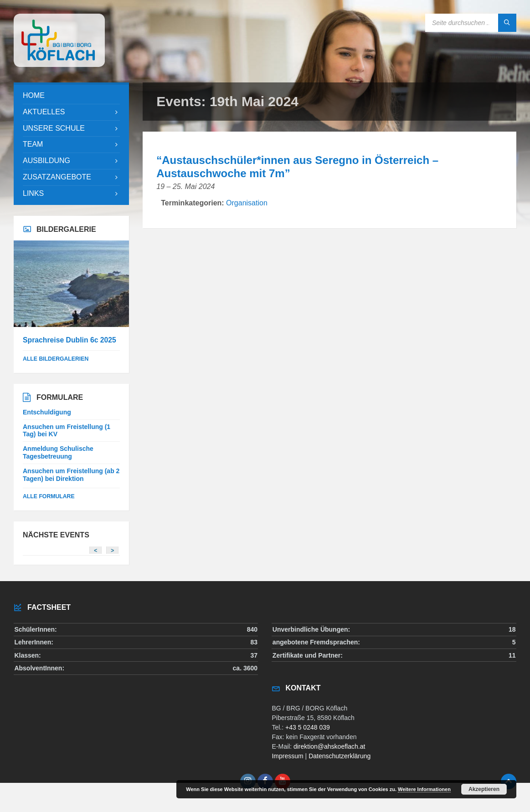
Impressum (287, 756)
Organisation (247, 203)
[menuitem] (71, 96)
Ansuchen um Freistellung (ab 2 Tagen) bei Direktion (71, 475)
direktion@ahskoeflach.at (329, 746)
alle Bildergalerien (56, 359)
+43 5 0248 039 (308, 727)
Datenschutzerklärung (340, 756)
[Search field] (471, 23)
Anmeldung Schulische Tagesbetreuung (58, 452)
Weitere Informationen (424, 789)
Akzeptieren (484, 789)
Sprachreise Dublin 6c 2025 (69, 340)
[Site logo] (59, 64)
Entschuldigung (47, 412)
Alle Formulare (49, 496)
